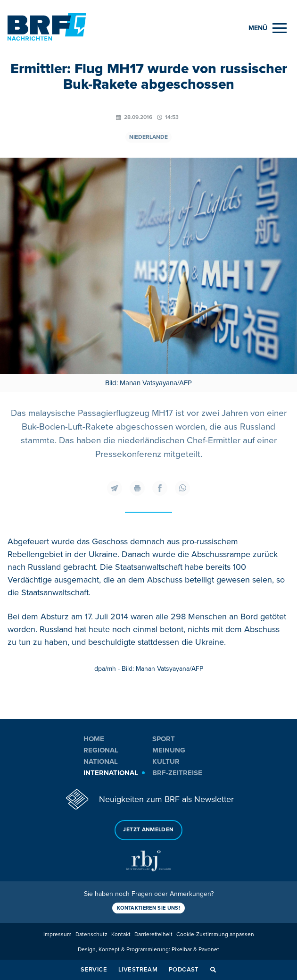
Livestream (138, 970)
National (101, 761)
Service (94, 970)
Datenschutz (91, 934)
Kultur (166, 761)
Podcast (184, 970)
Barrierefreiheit (153, 934)
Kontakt (121, 934)
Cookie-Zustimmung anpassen (215, 934)
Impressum (58, 934)
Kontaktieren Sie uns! (148, 908)
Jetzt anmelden (148, 830)
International (111, 773)
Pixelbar (182, 950)
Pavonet (209, 950)
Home (94, 739)
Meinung (169, 750)
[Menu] (268, 28)
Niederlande (148, 137)
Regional (101, 750)
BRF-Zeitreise (177, 773)
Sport (164, 739)
